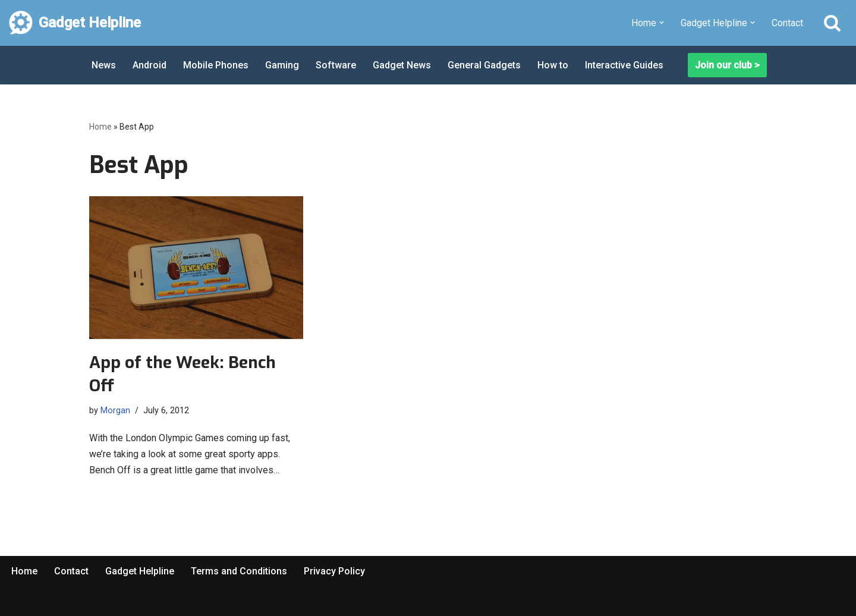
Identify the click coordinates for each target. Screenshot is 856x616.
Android (150, 65)
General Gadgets (484, 65)
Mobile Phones (216, 65)
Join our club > (727, 65)
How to (553, 65)
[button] (662, 23)
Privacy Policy (334, 571)
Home (100, 127)
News (104, 65)
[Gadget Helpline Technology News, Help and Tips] (75, 23)
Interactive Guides (624, 65)
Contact (787, 23)
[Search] (832, 23)
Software (336, 65)
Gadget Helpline (140, 571)
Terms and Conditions (239, 571)
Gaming (282, 65)
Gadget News (402, 65)
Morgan (115, 411)
